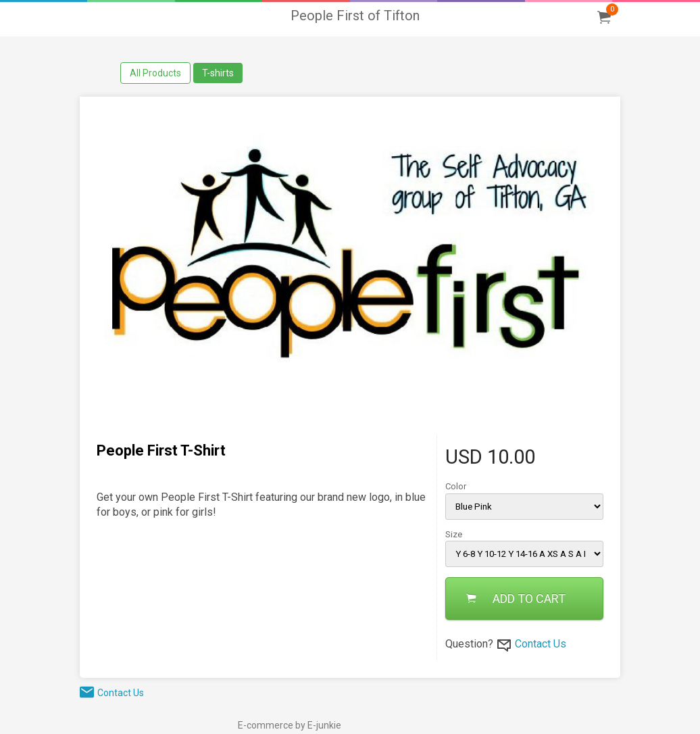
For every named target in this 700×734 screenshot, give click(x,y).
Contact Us (541, 644)
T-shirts (218, 73)
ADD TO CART (516, 598)
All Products (155, 73)
